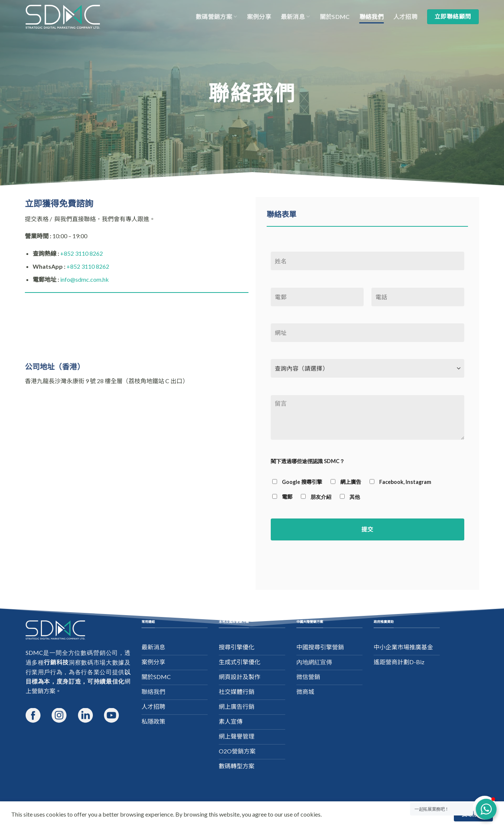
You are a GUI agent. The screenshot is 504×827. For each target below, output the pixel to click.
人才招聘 (405, 17)
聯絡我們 (372, 17)
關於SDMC (335, 17)
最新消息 (295, 17)
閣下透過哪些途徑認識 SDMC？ (308, 461)
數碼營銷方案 (216, 17)
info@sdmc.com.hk (84, 279)
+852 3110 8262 (82, 253)
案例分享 (259, 17)
